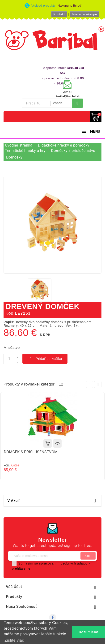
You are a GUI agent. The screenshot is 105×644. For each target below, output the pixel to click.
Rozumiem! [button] (89, 632)
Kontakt (59, 14)
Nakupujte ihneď (69, 6)
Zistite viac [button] (14, 640)
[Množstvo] (9, 359)
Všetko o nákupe (84, 14)
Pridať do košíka (45, 359)
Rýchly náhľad (57, 443)
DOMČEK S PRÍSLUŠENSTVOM (31, 452)
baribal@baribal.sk (68, 96)
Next (98, 384)
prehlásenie (21, 568)
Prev (90, 384)
